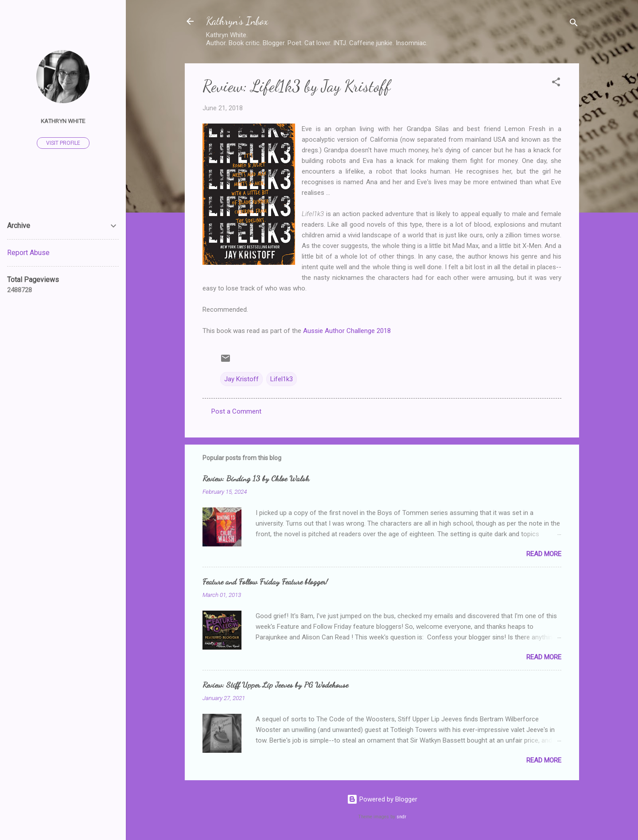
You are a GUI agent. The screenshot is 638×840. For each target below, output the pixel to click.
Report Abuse (28, 253)
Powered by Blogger (382, 799)
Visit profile (63, 143)
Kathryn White (63, 121)
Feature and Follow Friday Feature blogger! (265, 581)
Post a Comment (236, 411)
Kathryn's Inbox (237, 21)
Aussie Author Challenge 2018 (347, 331)
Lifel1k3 (282, 379)
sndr (401, 817)
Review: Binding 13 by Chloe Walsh (256, 478)
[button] (556, 83)
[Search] (574, 24)
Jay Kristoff (241, 379)
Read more (544, 554)
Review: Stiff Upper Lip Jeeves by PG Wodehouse (275, 685)
